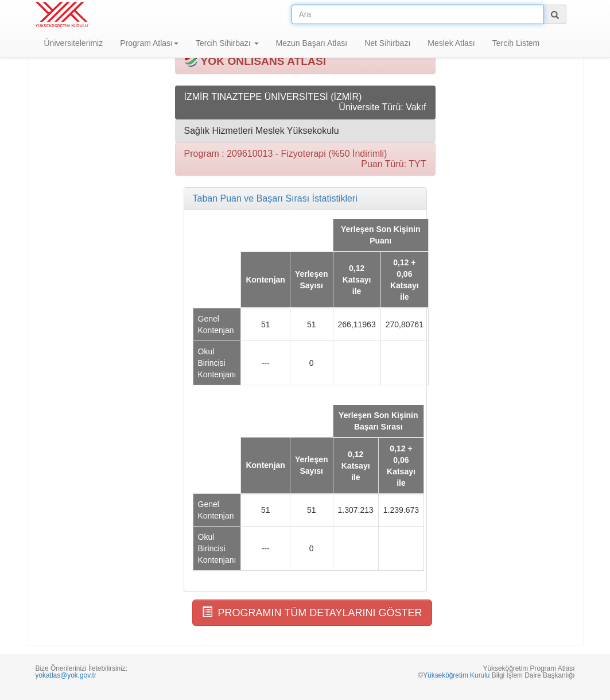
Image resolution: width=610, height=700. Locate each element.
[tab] (305, 199)
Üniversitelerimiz (74, 43)
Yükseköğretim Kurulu (456, 675)
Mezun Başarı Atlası (312, 43)
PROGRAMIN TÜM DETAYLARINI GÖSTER (312, 612)
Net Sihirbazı (387, 43)
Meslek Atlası (451, 43)
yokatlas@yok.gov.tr (66, 675)
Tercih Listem (516, 43)
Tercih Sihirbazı (227, 43)
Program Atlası (149, 43)
